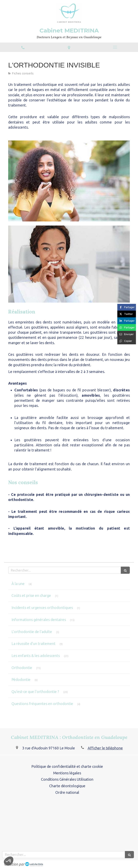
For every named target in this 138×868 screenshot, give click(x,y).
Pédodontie (21, 679)
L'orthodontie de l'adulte (32, 632)
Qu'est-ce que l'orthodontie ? (35, 692)
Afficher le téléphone (105, 748)
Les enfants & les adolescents (36, 656)
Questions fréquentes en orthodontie (42, 704)
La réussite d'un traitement (33, 643)
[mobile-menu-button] (115, 47)
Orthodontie (22, 668)
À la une (18, 584)
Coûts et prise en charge (31, 595)
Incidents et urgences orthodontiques (42, 607)
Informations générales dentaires (39, 620)
